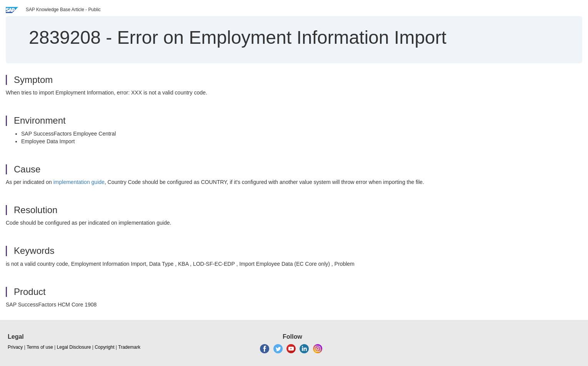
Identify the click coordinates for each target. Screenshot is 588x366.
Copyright (104, 347)
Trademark (129, 347)
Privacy (15, 347)
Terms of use (40, 347)
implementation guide (79, 182)
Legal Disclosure (74, 347)
